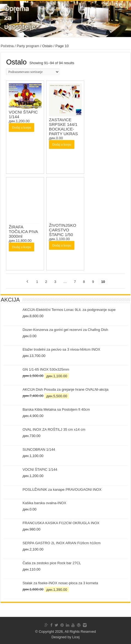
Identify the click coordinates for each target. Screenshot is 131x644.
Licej (76, 637)
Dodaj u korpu (21, 127)
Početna (7, 46)
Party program (28, 46)
